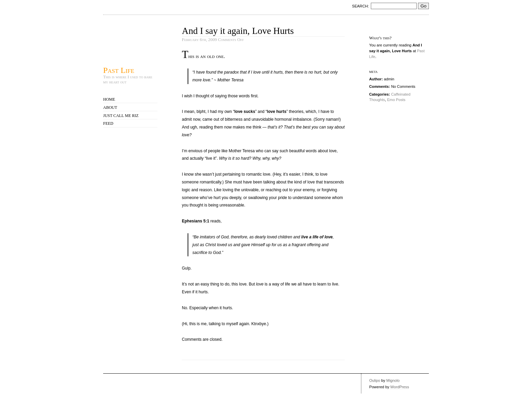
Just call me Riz (121, 116)
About (110, 107)
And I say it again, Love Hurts (238, 31)
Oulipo (375, 380)
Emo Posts (396, 100)
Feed (108, 123)
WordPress (400, 387)
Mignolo (393, 380)
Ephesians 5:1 (196, 221)
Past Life (119, 70)
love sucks (245, 112)
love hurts (277, 112)
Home (109, 99)
